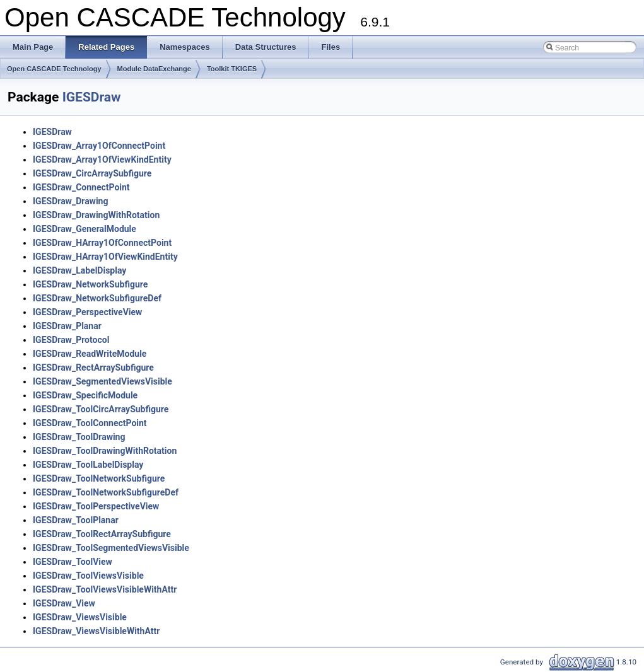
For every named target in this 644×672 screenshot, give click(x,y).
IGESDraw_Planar (67, 326)
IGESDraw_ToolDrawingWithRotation (105, 451)
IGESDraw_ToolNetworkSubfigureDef (106, 492)
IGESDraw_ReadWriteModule (90, 354)
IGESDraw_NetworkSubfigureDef (97, 298)
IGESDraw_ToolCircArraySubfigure (101, 409)
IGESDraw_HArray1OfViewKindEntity (105, 257)
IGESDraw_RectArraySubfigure (93, 368)
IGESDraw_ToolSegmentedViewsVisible (111, 548)
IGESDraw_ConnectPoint (81, 187)
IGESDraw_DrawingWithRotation (96, 215)
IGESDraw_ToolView (73, 562)
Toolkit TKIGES (232, 69)
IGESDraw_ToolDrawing (79, 437)
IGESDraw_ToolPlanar (76, 520)
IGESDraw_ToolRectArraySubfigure (102, 534)
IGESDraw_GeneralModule (85, 229)
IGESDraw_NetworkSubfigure (90, 284)
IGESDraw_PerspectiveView (87, 312)
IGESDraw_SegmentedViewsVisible (102, 381)
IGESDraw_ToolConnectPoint (90, 423)
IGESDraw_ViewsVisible (80, 617)
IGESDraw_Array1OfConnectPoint (99, 146)
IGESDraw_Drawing (70, 201)
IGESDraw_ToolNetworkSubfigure (99, 478)
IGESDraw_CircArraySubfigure (92, 173)
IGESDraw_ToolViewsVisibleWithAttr (105, 589)
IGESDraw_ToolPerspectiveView (96, 506)
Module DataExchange (154, 69)
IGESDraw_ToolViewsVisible (88, 576)
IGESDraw (92, 97)
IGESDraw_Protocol (71, 340)
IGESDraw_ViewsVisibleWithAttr (96, 631)
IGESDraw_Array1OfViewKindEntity (102, 159)
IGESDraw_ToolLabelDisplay (88, 465)
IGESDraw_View (64, 603)
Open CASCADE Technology (54, 69)
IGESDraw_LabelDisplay (79, 270)
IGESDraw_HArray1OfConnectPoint (102, 243)
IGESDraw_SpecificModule (85, 395)
